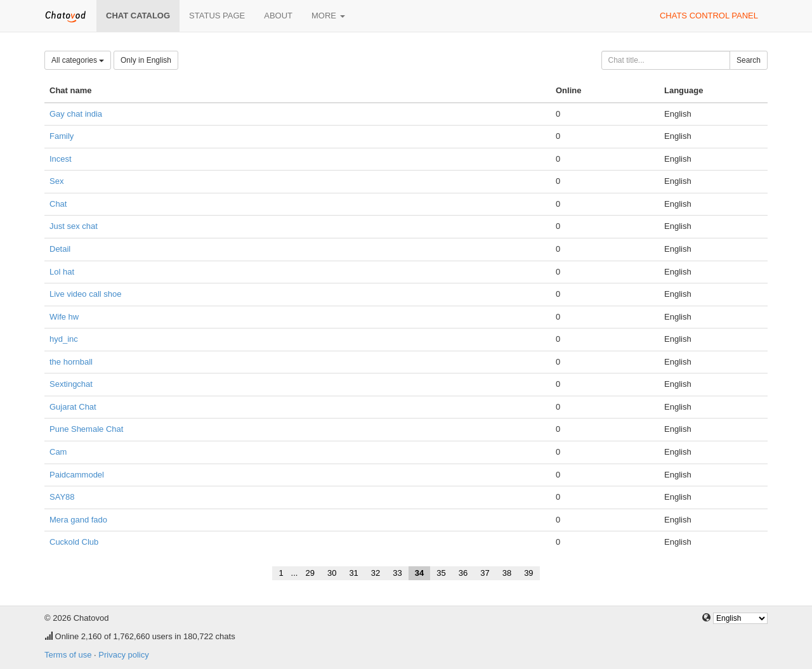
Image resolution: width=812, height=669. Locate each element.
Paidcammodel (77, 475)
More (328, 16)
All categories (78, 60)
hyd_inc (64, 339)
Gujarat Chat (73, 407)
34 (419, 573)
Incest (61, 159)
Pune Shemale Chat (86, 429)
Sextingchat (71, 384)
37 (485, 573)
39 (528, 573)
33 (397, 573)
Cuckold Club (74, 542)
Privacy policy (123, 655)
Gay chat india (76, 114)
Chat (58, 204)
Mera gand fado (78, 520)
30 (332, 573)
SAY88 (62, 497)
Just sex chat (74, 226)
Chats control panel (709, 16)
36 (463, 573)
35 (441, 573)
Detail (60, 249)
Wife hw (64, 317)
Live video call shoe (85, 294)
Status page (217, 16)
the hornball (71, 362)
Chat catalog (138, 16)
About (278, 16)
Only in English (146, 60)
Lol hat (62, 272)
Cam (58, 452)
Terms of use (68, 655)
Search (749, 60)
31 (353, 573)
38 (507, 573)
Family (62, 136)
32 (376, 573)
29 (310, 573)
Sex (56, 181)
